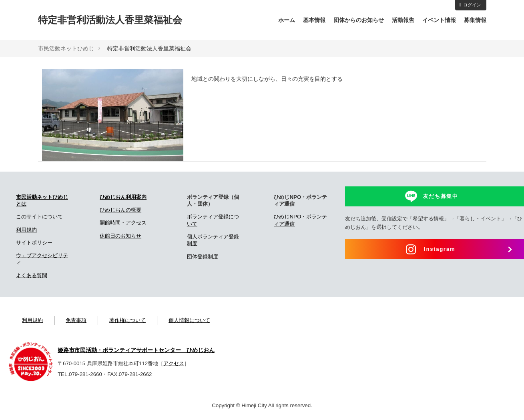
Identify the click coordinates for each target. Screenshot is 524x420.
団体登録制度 (203, 257)
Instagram (440, 249)
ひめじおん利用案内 (123, 197)
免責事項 (76, 320)
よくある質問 (32, 275)
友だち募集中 (441, 196)
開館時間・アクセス (123, 223)
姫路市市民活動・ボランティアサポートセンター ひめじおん (136, 350)
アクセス (174, 363)
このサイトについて (39, 217)
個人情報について (189, 320)
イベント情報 (439, 20)
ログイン (470, 5)
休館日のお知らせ (120, 236)
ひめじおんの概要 (120, 210)
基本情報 (314, 20)
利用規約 (26, 230)
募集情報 (475, 20)
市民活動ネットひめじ (66, 48)
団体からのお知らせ (359, 20)
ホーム (287, 20)
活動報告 (403, 20)
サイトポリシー (34, 243)
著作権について (127, 320)
